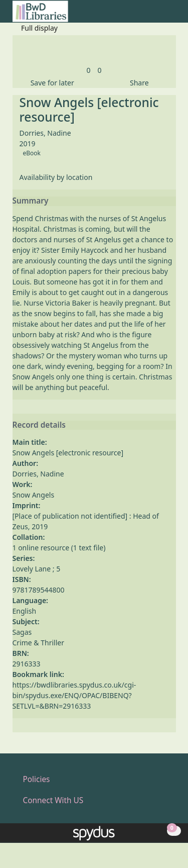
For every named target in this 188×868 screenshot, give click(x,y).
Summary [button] (31, 201)
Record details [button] (39, 425)
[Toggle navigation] (171, 15)
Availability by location (56, 177)
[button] (158, 15)
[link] (88, 70)
